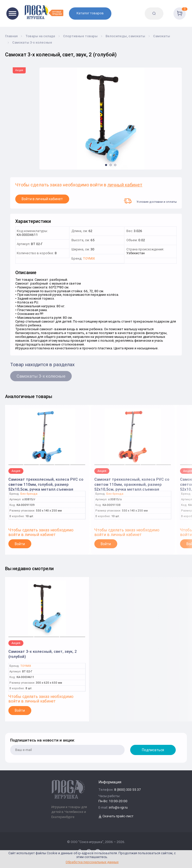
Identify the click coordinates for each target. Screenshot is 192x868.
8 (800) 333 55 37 (127, 790)
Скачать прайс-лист (116, 816)
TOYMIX (89, 259)
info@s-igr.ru (118, 808)
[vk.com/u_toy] (107, 852)
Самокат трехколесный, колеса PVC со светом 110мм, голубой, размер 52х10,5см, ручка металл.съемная (46, 483)
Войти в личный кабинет (42, 199)
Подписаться (153, 750)
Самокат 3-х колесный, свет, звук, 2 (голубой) (43, 654)
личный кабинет (125, 185)
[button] (106, 165)
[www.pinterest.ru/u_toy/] (80, 852)
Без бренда (29, 494)
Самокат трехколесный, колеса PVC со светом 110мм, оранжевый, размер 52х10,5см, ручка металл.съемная (132, 483)
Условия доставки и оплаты (150, 201)
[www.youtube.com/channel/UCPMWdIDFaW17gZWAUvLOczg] (98, 852)
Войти (20, 544)
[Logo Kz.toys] (44, 12)
